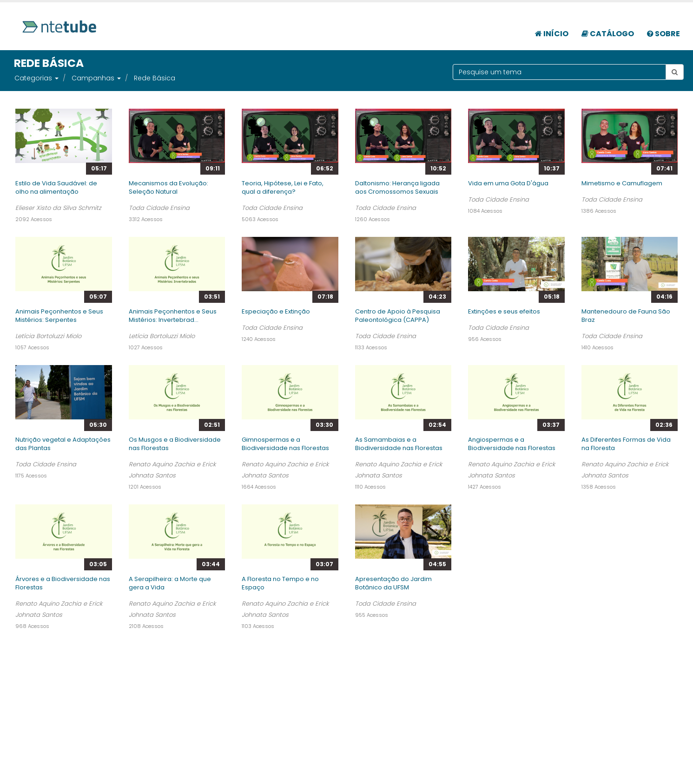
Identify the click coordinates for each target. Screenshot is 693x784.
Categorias (33, 78)
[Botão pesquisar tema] (675, 72)
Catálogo (608, 34)
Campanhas (93, 78)
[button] (56, 78)
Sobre (663, 34)
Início (552, 34)
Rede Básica (155, 78)
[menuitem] (552, 29)
